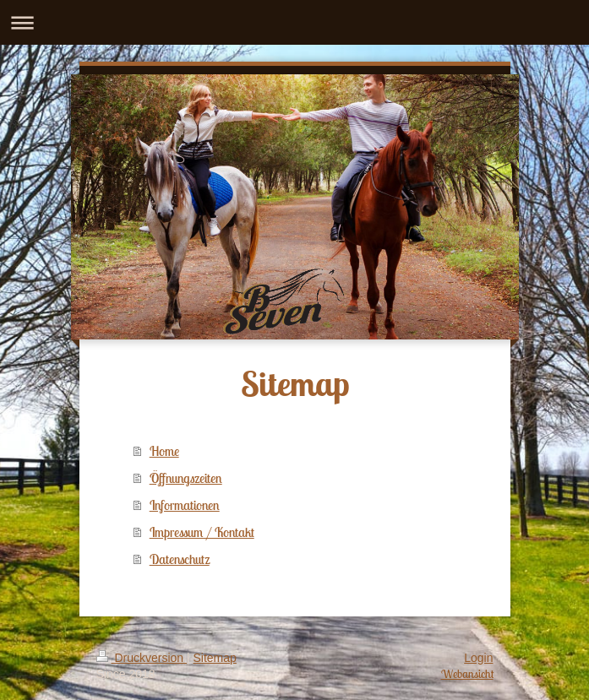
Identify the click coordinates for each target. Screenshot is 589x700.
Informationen (185, 505)
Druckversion (142, 658)
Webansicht (467, 674)
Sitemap (215, 658)
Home (164, 451)
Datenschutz (180, 559)
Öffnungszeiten (186, 478)
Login (478, 658)
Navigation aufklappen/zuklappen (294, 22)
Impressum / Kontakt (202, 532)
